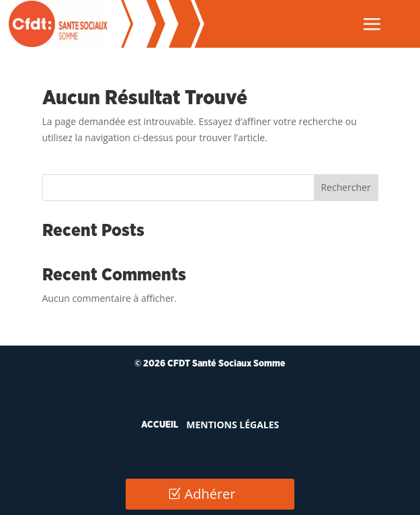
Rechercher (345, 187)
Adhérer (210, 494)
